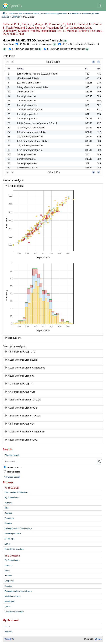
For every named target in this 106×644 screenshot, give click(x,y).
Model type (10, 539)
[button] (7, 62)
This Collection (12, 472)
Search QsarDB (12, 467)
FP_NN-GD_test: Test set (25, 49)
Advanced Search (12, 477)
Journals (8, 513)
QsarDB (12, 6)
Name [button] (20, 69)
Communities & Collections (17, 492)
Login (7, 626)
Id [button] (9, 69)
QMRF (8, 544)
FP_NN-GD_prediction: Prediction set (66, 49)
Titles (7, 508)
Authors (8, 503)
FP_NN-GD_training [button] (101, 69)
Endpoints (9, 518)
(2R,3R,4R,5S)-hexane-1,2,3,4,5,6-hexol (38, 74)
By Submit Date (12, 498)
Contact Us (9, 639)
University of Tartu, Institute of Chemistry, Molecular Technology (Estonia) (37, 13)
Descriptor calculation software (18, 528)
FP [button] (87, 69)
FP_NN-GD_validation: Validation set (80, 44)
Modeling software (13, 533)
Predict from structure (14, 549)
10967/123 (16, 17)
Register (8, 631)
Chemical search (12, 455)
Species (8, 523)
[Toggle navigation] (100, 5)
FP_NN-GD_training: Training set (36, 44)
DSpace (98, 639)
